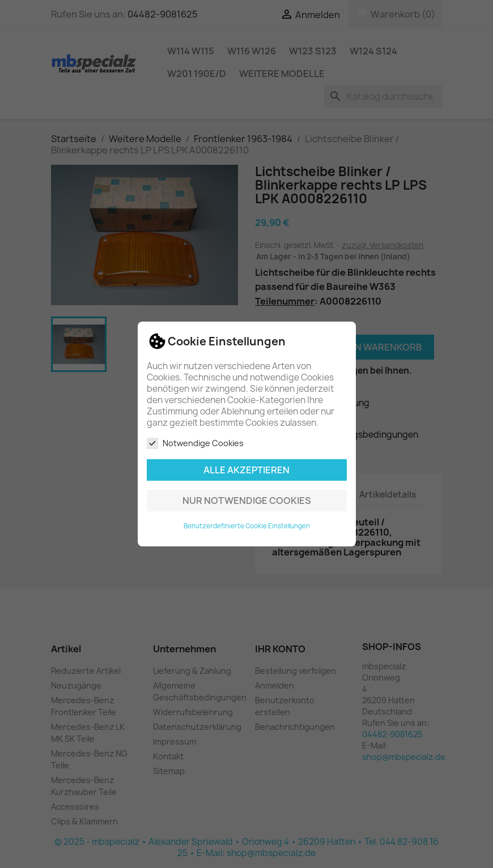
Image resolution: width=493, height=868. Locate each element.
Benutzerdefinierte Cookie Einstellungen (247, 526)
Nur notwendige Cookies (247, 501)
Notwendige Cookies (195, 443)
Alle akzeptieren (246, 470)
